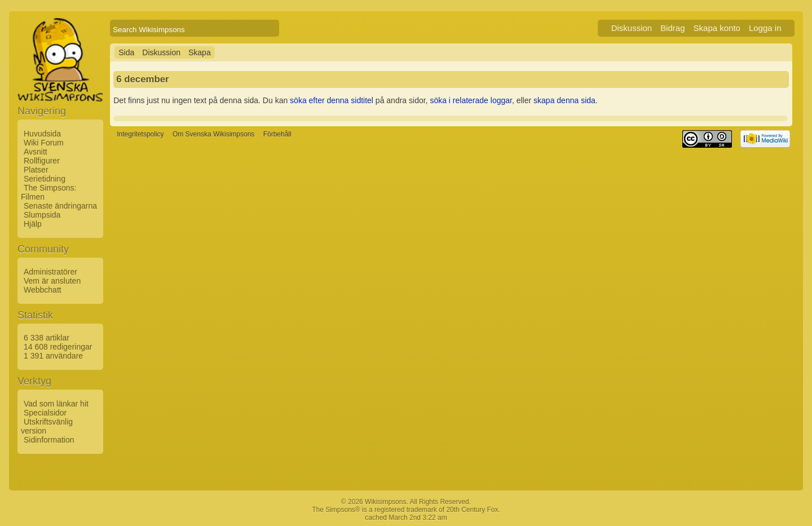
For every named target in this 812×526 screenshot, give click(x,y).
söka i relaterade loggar (471, 100)
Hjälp (33, 224)
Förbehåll (277, 134)
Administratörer (50, 272)
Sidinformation (49, 440)
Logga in (765, 28)
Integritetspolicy (140, 134)
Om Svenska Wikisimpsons (213, 134)
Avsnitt (36, 152)
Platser (36, 170)
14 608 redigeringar (58, 347)
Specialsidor (45, 413)
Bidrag (672, 28)
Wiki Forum (44, 143)
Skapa (200, 52)
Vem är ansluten (52, 281)
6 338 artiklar (47, 338)
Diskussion (632, 28)
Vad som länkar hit (56, 404)
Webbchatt (43, 290)
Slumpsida (42, 215)
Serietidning (45, 179)
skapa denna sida (564, 100)
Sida (126, 52)
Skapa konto (717, 28)
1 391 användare (53, 356)
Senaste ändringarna (60, 206)
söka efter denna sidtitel (332, 100)
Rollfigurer (42, 161)
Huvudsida (42, 134)
